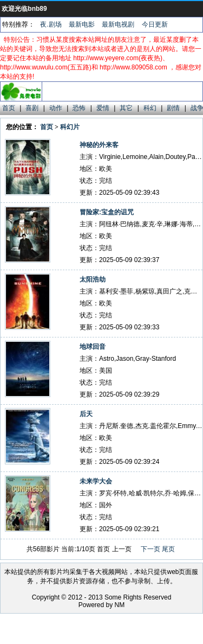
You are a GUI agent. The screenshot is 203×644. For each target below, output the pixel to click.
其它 (126, 108)
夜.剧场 (51, 24)
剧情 (173, 108)
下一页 (150, 549)
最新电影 (82, 24)
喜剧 (32, 108)
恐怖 (79, 108)
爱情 (103, 108)
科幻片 (70, 127)
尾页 (168, 549)
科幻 (150, 108)
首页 (9, 108)
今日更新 (155, 24)
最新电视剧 (118, 24)
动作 (56, 108)
